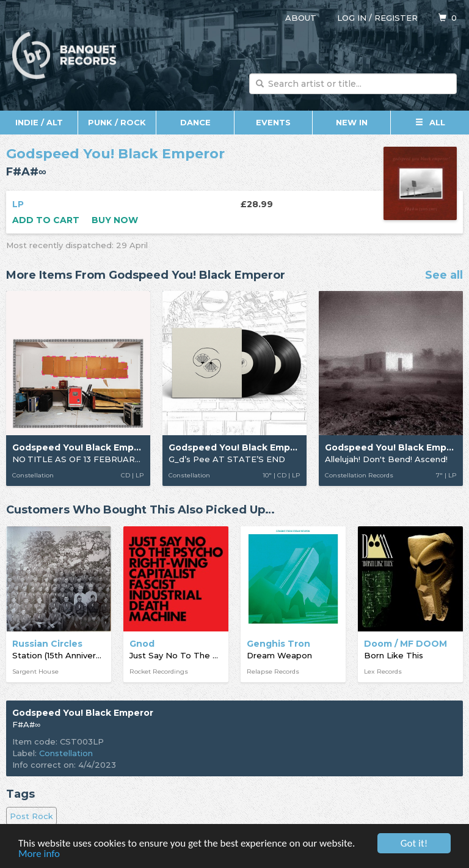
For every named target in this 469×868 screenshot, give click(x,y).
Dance (195, 122)
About (301, 18)
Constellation (66, 753)
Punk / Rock (117, 122)
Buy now (115, 220)
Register (396, 18)
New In (352, 122)
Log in (352, 18)
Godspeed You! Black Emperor (115, 154)
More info (39, 854)
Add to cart (46, 220)
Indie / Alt (39, 122)
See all (444, 276)
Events (273, 122)
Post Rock (31, 816)
